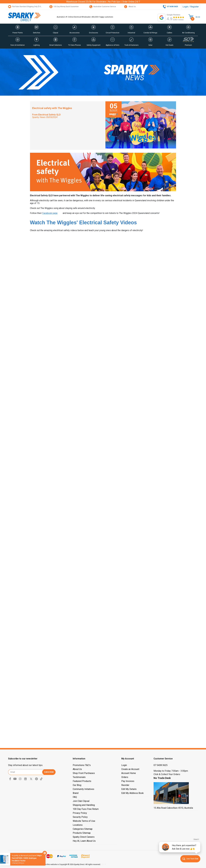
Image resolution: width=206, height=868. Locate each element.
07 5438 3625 (161, 765)
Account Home (129, 773)
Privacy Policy (80, 813)
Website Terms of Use (84, 821)
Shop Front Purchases (84, 773)
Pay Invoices (128, 781)
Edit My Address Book (132, 793)
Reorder (125, 785)
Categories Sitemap (83, 829)
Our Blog (77, 785)
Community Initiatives (83, 789)
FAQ (75, 797)
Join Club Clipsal (81, 801)
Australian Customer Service (103, 7)
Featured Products (82, 781)
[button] (18, 30)
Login (124, 765)
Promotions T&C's (82, 765)
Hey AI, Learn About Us (84, 841)
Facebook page (50, 213)
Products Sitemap (82, 833)
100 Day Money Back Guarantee (64, 7)
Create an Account (130, 769)
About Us (130, 7)
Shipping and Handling (84, 805)
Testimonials (79, 777)
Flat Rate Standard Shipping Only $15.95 (26, 7)
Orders (125, 777)
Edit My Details (129, 789)
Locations (78, 825)
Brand (76, 793)
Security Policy (80, 817)
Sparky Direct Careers (84, 837)
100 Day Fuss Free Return (86, 809)
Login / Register (191, 7)
